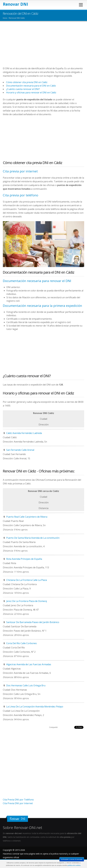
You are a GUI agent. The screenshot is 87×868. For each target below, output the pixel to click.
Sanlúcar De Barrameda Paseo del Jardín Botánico (33, 622)
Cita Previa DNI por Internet (18, 803)
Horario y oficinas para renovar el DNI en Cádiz (31, 92)
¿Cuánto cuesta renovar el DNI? (23, 89)
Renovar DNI (15, 4)
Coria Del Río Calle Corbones (22, 643)
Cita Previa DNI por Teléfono (18, 800)
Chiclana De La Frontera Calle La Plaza (27, 580)
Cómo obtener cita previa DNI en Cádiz (27, 82)
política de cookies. (74, 865)
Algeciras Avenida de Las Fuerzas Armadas (29, 664)
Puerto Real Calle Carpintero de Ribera (27, 517)
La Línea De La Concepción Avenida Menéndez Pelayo (35, 707)
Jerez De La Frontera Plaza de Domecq (27, 601)
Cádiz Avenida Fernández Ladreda (24, 433)
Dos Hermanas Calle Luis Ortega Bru (26, 685)
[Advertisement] (43, 47)
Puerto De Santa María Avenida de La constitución (33, 538)
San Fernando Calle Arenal (20, 450)
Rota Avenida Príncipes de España (24, 559)
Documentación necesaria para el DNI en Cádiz (31, 86)
